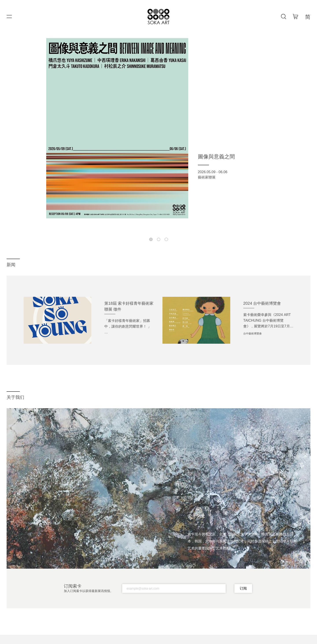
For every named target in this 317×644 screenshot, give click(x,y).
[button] (151, 239)
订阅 (243, 588)
